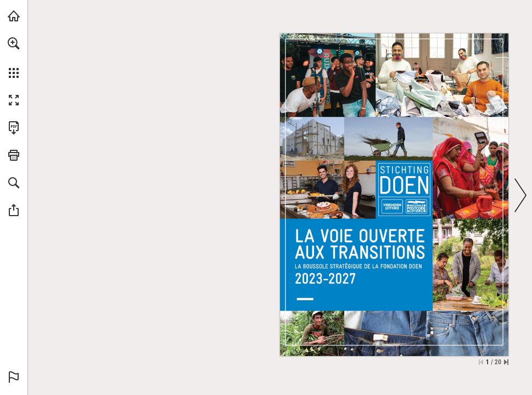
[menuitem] (14, 58)
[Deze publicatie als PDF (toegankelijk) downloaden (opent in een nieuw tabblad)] (14, 128)
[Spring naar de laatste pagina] (506, 362)
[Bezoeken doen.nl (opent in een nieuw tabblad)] (14, 16)
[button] (14, 43)
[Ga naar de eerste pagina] (481, 362)
